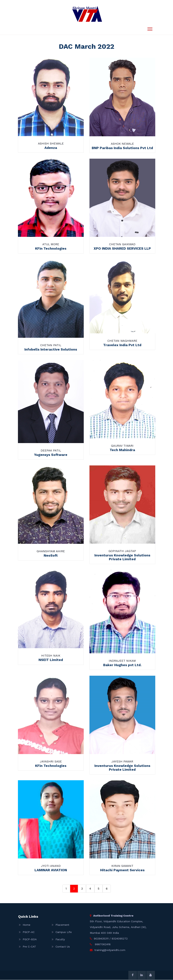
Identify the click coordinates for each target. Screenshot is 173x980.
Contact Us (63, 947)
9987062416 (102, 944)
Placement (62, 925)
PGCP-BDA (30, 939)
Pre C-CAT (29, 947)
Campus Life (64, 932)
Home (27, 925)
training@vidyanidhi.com (110, 950)
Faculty (60, 939)
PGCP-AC (29, 932)
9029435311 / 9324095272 (111, 939)
